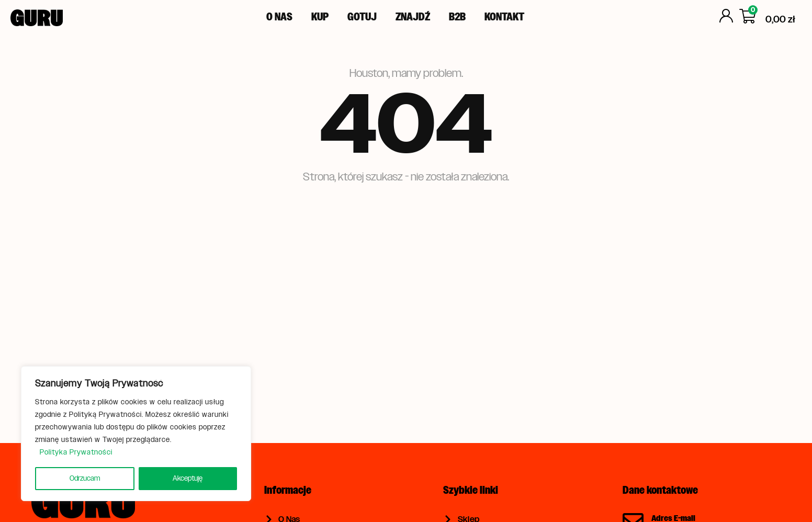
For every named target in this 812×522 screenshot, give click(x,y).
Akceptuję (188, 478)
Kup (320, 17)
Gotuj (362, 17)
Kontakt (504, 17)
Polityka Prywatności (76, 452)
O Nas (279, 17)
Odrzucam (85, 478)
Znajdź (413, 17)
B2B (457, 17)
